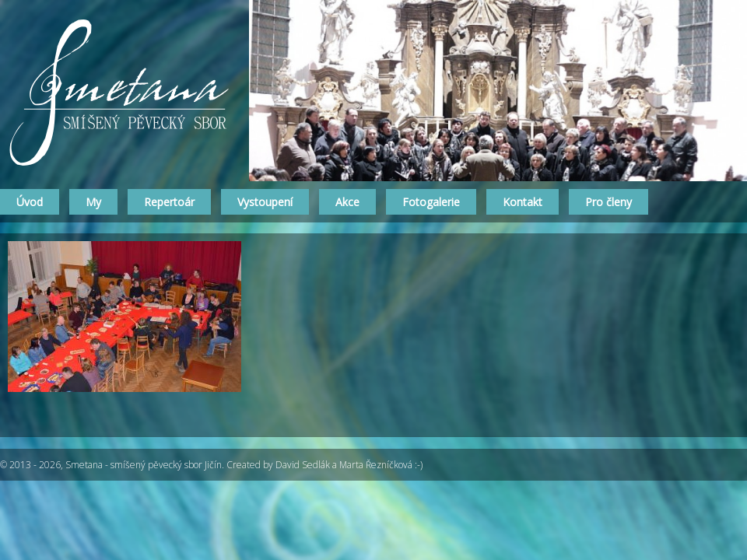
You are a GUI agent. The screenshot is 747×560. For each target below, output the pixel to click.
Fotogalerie (431, 202)
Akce (347, 202)
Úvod (30, 202)
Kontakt (523, 202)
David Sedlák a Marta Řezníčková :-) (349, 465)
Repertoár (169, 202)
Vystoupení (265, 202)
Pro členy (608, 202)
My (93, 202)
